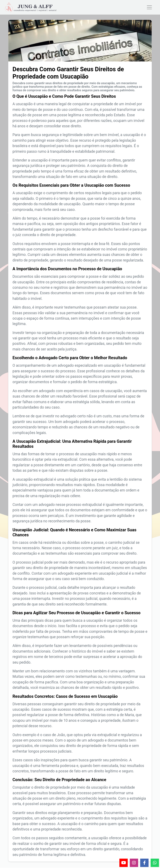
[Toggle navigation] (149, 8)
